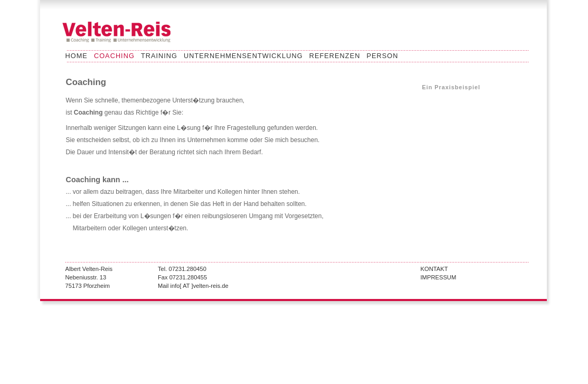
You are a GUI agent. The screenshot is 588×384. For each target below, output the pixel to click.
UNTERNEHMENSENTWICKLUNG (243, 56)
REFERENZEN (335, 56)
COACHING (114, 56)
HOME (77, 56)
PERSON (382, 56)
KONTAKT (434, 269)
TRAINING (159, 56)
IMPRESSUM (439, 277)
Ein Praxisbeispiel (451, 87)
